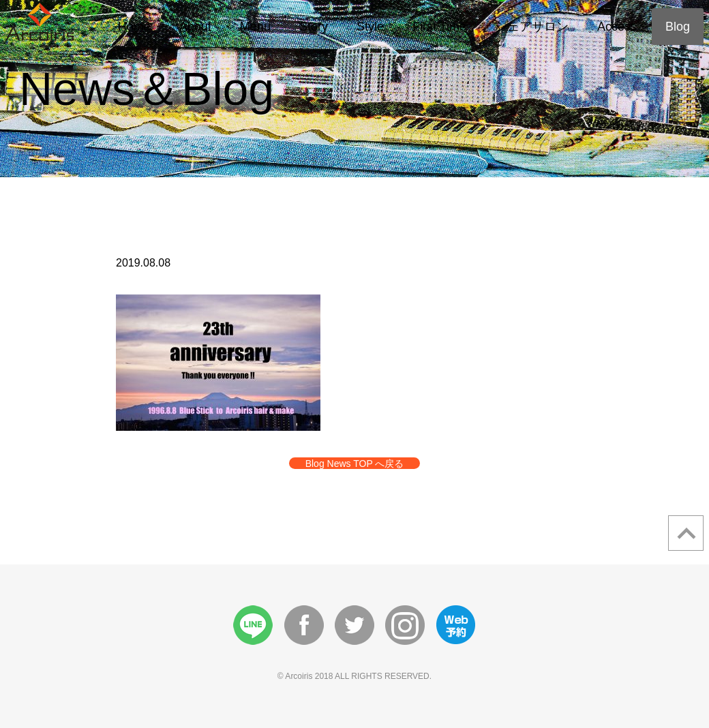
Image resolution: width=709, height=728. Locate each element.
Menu (255, 27)
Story (314, 27)
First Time (439, 27)
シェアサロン (532, 27)
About (195, 27)
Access (617, 27)
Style (370, 27)
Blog (678, 27)
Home (134, 27)
